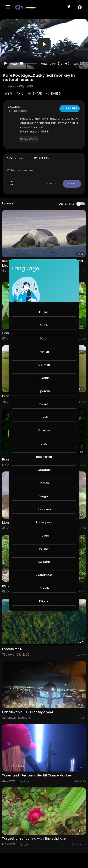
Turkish (44, 404)
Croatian (44, 470)
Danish (44, 588)
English (44, 312)
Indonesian (44, 457)
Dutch (44, 338)
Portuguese (44, 522)
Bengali (44, 496)
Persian (44, 549)
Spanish (44, 391)
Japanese (44, 509)
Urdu (44, 444)
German (44, 365)
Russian (44, 378)
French (44, 352)
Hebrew (44, 483)
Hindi (44, 417)
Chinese (44, 430)
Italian (44, 536)
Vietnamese (44, 575)
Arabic (44, 325)
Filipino (44, 601)
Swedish (44, 562)
